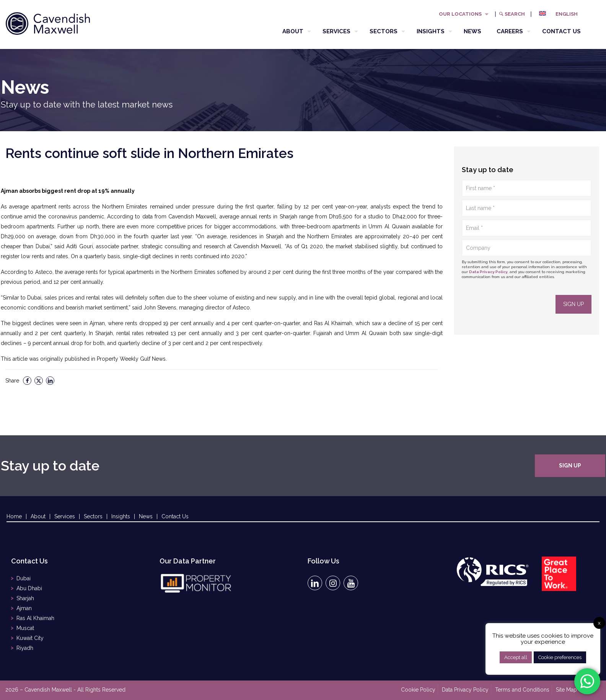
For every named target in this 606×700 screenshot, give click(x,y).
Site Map (566, 690)
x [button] (599, 623)
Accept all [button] (516, 657)
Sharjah (25, 598)
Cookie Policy (418, 690)
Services (65, 516)
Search (512, 14)
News (146, 516)
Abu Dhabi (29, 588)
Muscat (25, 628)
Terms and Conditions (522, 690)
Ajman (24, 608)
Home (14, 516)
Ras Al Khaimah (35, 618)
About (38, 516)
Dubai (24, 578)
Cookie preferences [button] (560, 657)
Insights (121, 516)
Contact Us (175, 516)
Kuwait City (30, 638)
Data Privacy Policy (488, 272)
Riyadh (25, 648)
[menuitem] (561, 14)
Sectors (93, 516)
